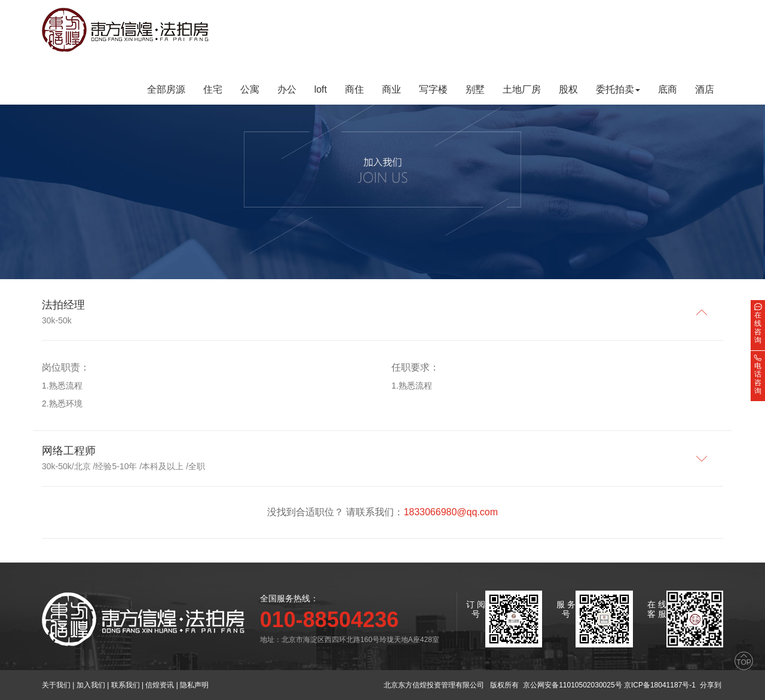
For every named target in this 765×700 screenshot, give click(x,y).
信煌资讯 (160, 685)
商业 (391, 89)
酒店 (705, 89)
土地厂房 (522, 89)
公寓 (250, 89)
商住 (354, 89)
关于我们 (56, 685)
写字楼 (433, 89)
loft (321, 89)
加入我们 (91, 685)
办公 (287, 89)
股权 (568, 89)
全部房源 (166, 89)
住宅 (213, 89)
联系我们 (126, 685)
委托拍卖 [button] (618, 89)
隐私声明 (194, 685)
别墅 (475, 89)
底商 (668, 89)
